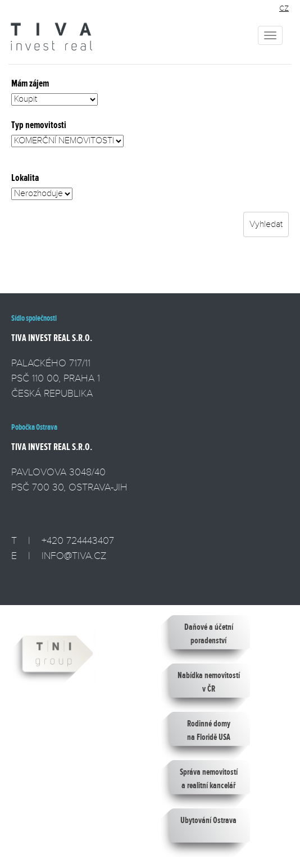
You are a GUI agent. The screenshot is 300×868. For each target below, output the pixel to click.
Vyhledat (266, 224)
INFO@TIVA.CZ (74, 556)
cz (284, 8)
